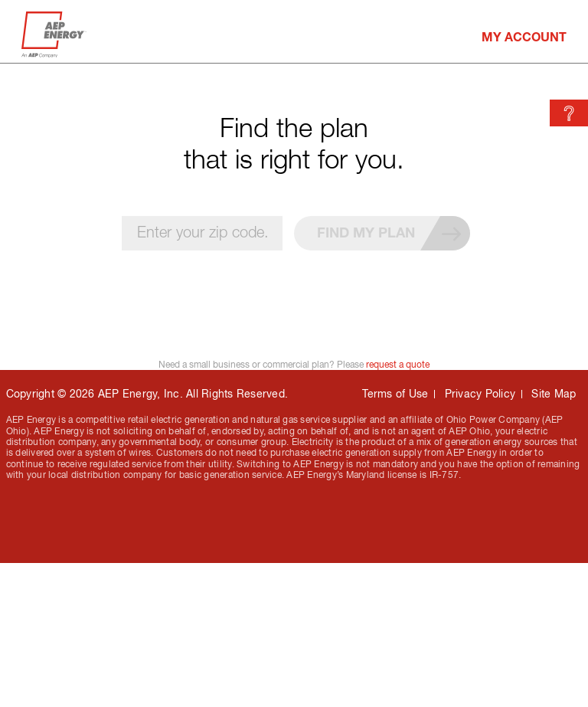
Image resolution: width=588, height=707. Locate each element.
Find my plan (394, 233)
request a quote (398, 365)
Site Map (554, 394)
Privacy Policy (480, 394)
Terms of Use (395, 394)
